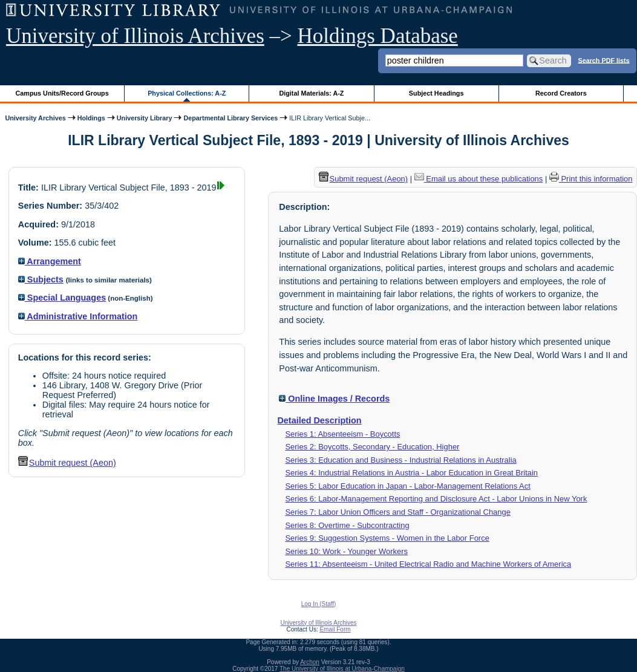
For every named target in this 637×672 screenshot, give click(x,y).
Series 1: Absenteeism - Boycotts (342, 434)
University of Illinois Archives (135, 36)
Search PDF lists (603, 60)
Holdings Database (378, 36)
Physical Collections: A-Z (187, 93)
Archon (310, 662)
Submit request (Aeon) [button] (67, 463)
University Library (145, 118)
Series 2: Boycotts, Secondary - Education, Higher (372, 447)
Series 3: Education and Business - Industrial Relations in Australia (400, 460)
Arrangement (50, 261)
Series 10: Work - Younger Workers (346, 551)
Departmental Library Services (230, 118)
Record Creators (561, 93)
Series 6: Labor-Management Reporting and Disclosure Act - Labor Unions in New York (436, 499)
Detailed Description (319, 420)
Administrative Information (78, 316)
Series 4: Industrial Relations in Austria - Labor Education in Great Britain (411, 473)
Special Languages (62, 298)
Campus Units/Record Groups (62, 93)
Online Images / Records (334, 399)
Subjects (41, 279)
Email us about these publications (479, 179)
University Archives (35, 118)
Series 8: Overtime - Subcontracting (347, 525)
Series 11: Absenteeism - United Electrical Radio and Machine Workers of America (428, 564)
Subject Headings (436, 93)
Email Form (335, 629)
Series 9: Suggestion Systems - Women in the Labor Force (387, 538)
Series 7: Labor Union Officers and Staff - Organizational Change (398, 512)
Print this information (591, 179)
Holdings (91, 118)
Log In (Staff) (319, 604)
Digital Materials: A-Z (311, 93)
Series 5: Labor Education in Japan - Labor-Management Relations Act (407, 486)
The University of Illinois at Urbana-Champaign (342, 669)
